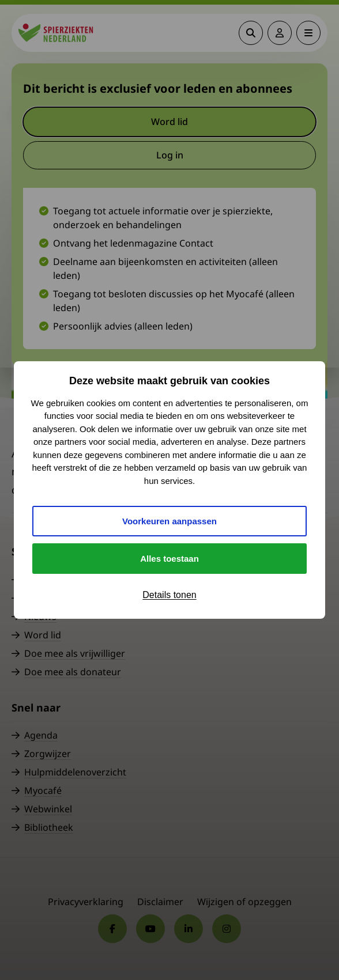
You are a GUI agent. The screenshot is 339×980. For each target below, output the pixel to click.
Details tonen (169, 595)
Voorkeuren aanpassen (169, 521)
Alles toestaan (169, 559)
